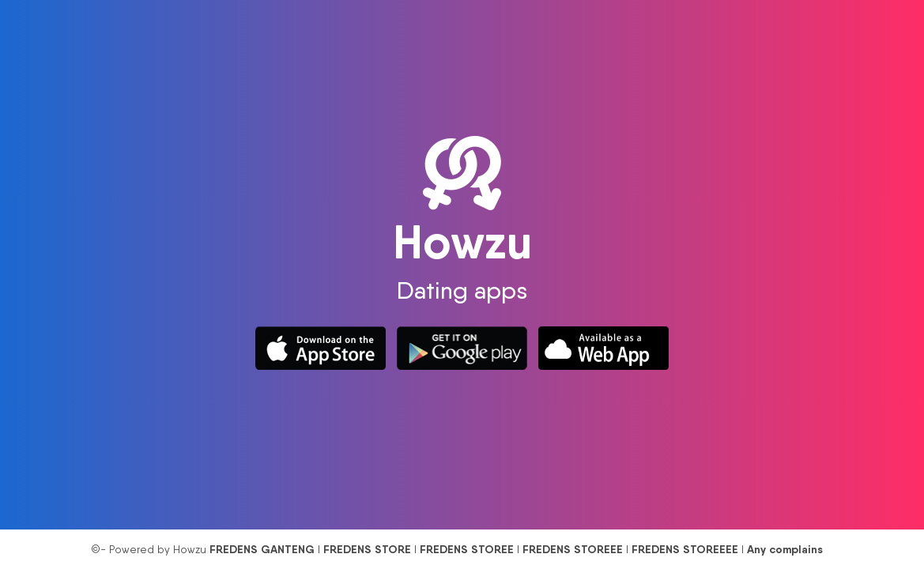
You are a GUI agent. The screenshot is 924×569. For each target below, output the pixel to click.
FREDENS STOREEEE (685, 549)
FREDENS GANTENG (262, 549)
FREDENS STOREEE (573, 549)
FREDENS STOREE (467, 549)
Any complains (785, 549)
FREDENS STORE (367, 549)
